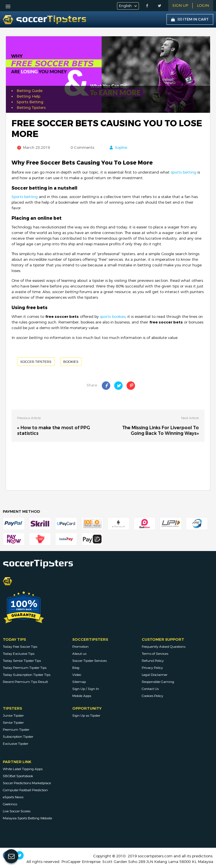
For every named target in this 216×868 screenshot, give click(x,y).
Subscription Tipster (18, 737)
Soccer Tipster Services (89, 661)
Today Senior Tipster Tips (22, 661)
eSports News (13, 797)
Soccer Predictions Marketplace (27, 783)
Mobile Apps (82, 696)
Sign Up (180, 6)
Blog (76, 668)
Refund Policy (153, 661)
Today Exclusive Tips (19, 654)
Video (77, 675)
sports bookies (113, 317)
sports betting (184, 172)
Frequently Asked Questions (164, 647)
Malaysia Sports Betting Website (27, 818)
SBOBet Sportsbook (18, 776)
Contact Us (150, 689)
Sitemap (79, 682)
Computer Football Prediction (25, 790)
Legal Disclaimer (155, 675)
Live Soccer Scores (17, 811)
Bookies (71, 362)
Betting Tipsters (31, 108)
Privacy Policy (152, 668)
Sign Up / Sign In (86, 689)
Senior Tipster (13, 723)
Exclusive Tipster (15, 744)
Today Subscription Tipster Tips (27, 675)
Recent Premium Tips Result (25, 682)
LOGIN (203, 6)
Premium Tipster (16, 730)
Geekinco (10, 804)
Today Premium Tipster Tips (25, 668)
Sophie (121, 148)
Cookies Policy (152, 696)
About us (79, 654)
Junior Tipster (13, 716)
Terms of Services (155, 654)
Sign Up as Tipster (86, 716)
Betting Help (28, 96)
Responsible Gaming (158, 682)
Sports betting (25, 197)
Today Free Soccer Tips (20, 647)
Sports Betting (30, 102)
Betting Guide (30, 91)
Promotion (80, 647)
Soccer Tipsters (36, 362)
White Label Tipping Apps (23, 769)
